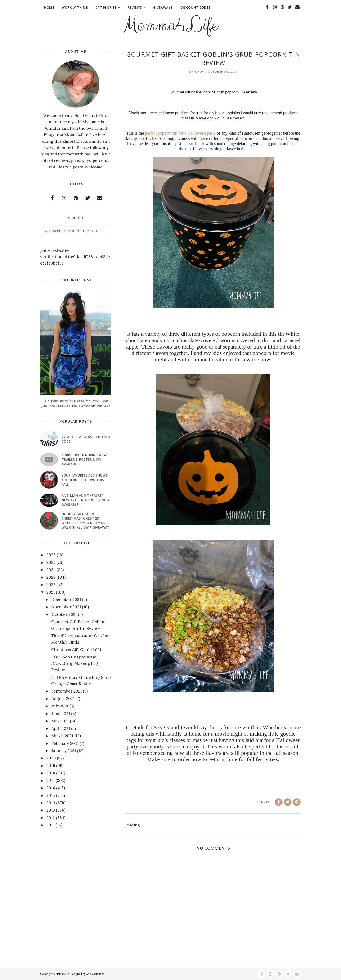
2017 (51, 781)
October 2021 (64, 614)
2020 (51, 758)
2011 (50, 825)
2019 (51, 766)
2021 (51, 592)
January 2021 (64, 751)
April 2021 (61, 728)
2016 (51, 788)
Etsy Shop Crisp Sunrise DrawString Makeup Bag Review (74, 663)
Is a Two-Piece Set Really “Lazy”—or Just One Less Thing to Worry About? (76, 403)
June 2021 (61, 714)
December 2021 (66, 600)
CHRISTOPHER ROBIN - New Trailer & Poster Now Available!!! (84, 459)
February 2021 (65, 743)
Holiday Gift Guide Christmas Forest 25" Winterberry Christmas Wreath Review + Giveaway (85, 521)
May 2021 (60, 721)
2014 (51, 803)
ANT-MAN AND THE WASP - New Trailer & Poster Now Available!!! (86, 500)
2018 (51, 773)
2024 (51, 570)
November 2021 (66, 607)
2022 (51, 585)
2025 (51, 562)
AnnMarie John (95, 974)
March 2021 (62, 736)
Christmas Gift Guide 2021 (76, 650)
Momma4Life (170, 25)
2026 (51, 555)
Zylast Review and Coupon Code (86, 439)
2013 (51, 810)
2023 (51, 577)
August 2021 (63, 699)
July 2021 (60, 706)
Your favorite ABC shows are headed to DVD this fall (85, 480)
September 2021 (67, 691)
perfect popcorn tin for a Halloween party (180, 133)
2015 (51, 795)
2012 (51, 818)
